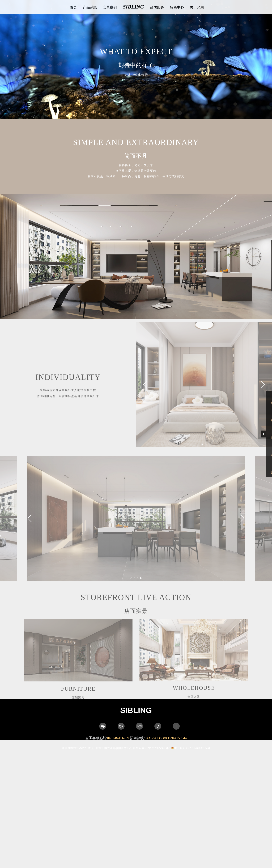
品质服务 (157, 7)
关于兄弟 (197, 7)
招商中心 (177, 7)
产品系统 (90, 7)
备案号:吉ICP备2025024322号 (152, 748)
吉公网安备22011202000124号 (192, 748)
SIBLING (133, 7)
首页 (73, 7)
